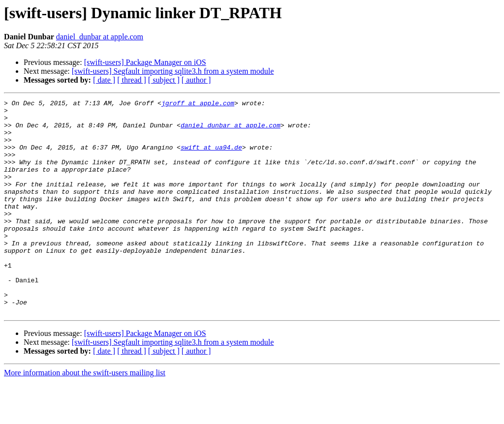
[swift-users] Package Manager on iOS (145, 62)
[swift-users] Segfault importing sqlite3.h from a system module (173, 71)
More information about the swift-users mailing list (85, 415)
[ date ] (104, 80)
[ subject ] (164, 80)
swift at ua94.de (211, 157)
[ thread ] (132, 80)
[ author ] (196, 80)
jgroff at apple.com (198, 104)
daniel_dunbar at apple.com (100, 37)
